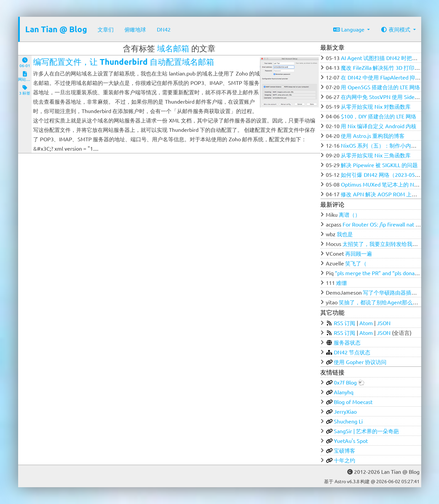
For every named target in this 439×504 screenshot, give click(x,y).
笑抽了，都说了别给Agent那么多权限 (384, 302)
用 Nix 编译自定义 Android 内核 (379, 126)
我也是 (345, 234)
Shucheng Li (348, 421)
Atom (366, 323)
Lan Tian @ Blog (56, 29)
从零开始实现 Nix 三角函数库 (376, 155)
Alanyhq (344, 392)
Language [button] (349, 29)
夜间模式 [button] (396, 29)
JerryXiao (345, 411)
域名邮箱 (173, 48)
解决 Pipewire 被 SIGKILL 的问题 (379, 165)
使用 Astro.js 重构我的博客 (373, 136)
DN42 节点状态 (352, 352)
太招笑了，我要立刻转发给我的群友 (386, 244)
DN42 (164, 29)
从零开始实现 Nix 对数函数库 (376, 106)
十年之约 (345, 460)
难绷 (342, 283)
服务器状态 (347, 342)
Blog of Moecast (353, 402)
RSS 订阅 (345, 323)
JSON (384, 323)
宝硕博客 (345, 450)
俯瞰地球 (135, 29)
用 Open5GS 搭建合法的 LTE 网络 (381, 87)
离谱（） (350, 214)
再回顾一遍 (359, 253)
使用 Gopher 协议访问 (360, 362)
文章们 (106, 29)
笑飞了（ (356, 263)
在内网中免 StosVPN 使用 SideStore (384, 97)
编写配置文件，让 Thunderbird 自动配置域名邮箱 (124, 62)
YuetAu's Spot (351, 441)
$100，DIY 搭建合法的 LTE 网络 (379, 116)
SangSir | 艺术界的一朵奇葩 (366, 431)
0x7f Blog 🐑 (349, 382)
